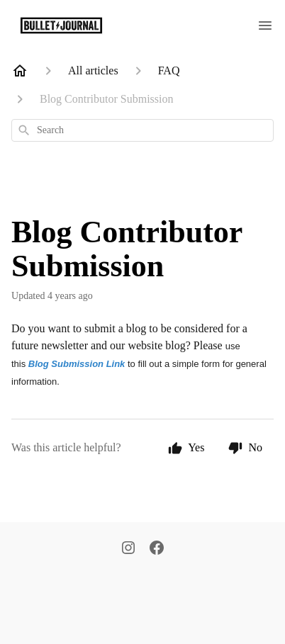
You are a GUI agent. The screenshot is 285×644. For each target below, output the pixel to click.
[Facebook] (157, 549)
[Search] (24, 130)
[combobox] (142, 130)
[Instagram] (128, 549)
